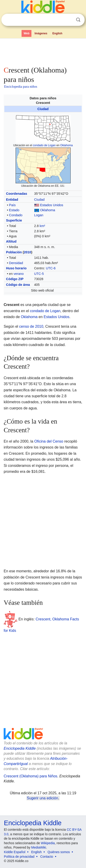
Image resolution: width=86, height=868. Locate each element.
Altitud (11, 241)
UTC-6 (51, 268)
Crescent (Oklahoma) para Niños (31, 776)
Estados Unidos (52, 205)
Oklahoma (67, 145)
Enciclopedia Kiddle (20, 748)
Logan (39, 215)
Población (14, 252)
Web (26, 33)
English (57, 33)
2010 (28, 252)
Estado (14, 210)
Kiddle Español (15, 852)
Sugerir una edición (42, 798)
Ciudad (43, 109)
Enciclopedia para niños (21, 87)
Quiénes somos (59, 852)
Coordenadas (17, 194)
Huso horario (16, 268)
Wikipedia (48, 843)
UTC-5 (39, 274)
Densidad (16, 263)
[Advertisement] (43, 51)
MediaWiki (39, 847)
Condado (16, 215)
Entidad (12, 200)
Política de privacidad (19, 857)
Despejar (69, 20)
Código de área (18, 285)
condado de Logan (44, 145)
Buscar (78, 20)
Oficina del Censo (49, 441)
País (12, 205)
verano (19, 274)
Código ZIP (15, 279)
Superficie (14, 220)
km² (42, 226)
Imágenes (41, 33)
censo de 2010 (31, 326)
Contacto (47, 857)
